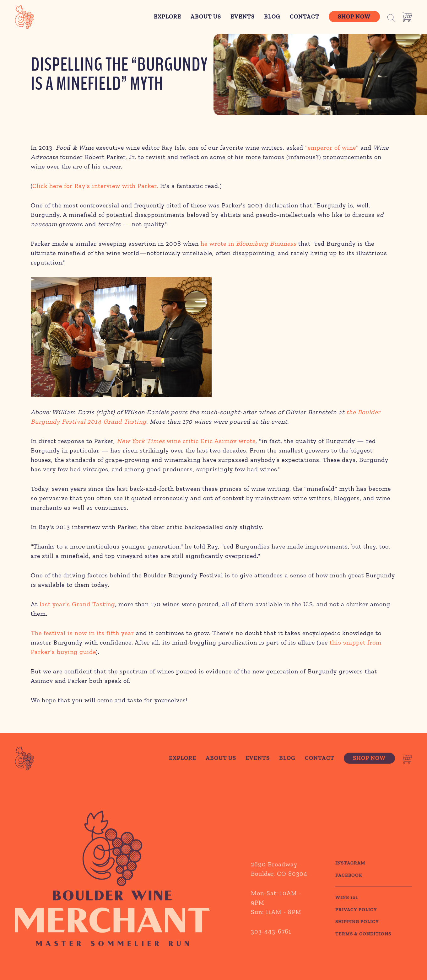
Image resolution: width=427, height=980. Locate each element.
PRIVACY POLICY (356, 925)
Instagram (350, 878)
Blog (272, 17)
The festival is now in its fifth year (82, 633)
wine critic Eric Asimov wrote (186, 441)
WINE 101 (347, 913)
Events (243, 17)
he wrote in (249, 244)
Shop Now (354, 17)
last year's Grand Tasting (77, 604)
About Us (206, 17)
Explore (168, 17)
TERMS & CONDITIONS (363, 949)
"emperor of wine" (332, 147)
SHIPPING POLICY (357, 937)
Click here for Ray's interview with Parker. (95, 186)
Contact (305, 17)
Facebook (349, 890)
